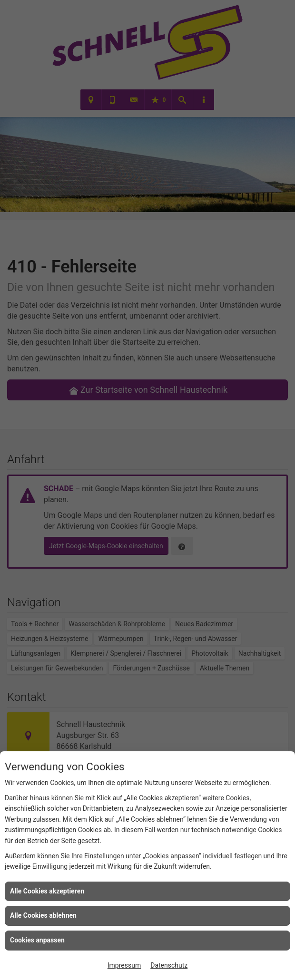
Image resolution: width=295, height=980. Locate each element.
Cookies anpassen (37, 940)
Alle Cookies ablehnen (43, 915)
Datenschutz (169, 965)
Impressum (124, 965)
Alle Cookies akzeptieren (47, 891)
